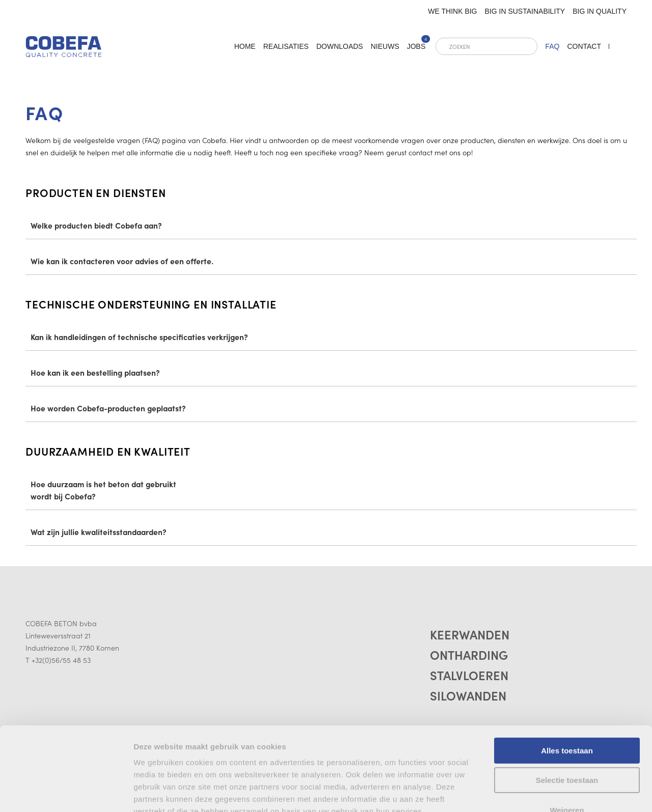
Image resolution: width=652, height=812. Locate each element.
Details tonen (158, 792)
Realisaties (286, 46)
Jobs (416, 46)
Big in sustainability (525, 11)
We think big (452, 11)
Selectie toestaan (567, 702)
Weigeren (567, 732)
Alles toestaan (567, 672)
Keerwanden (470, 634)
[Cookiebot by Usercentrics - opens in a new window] (66, 792)
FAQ (552, 46)
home (245, 46)
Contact (584, 46)
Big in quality (600, 11)
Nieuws (385, 46)
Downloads (340, 46)
